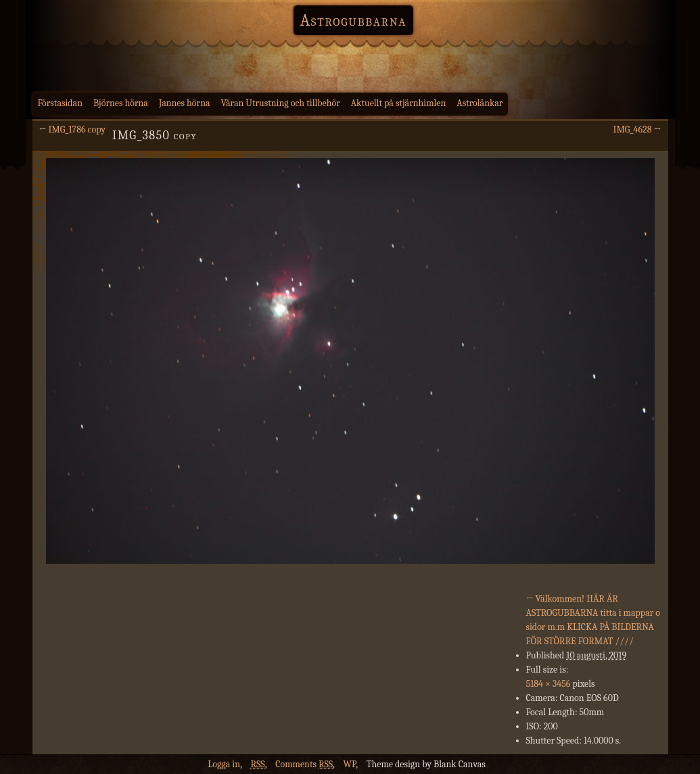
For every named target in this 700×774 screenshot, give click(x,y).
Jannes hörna (185, 103)
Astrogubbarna (354, 20)
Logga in (224, 764)
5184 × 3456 (549, 684)
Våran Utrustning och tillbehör (281, 103)
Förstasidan (61, 103)
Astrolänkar (480, 103)
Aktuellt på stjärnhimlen (399, 103)
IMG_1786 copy (77, 129)
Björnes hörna (121, 103)
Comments (304, 764)
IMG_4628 (633, 129)
